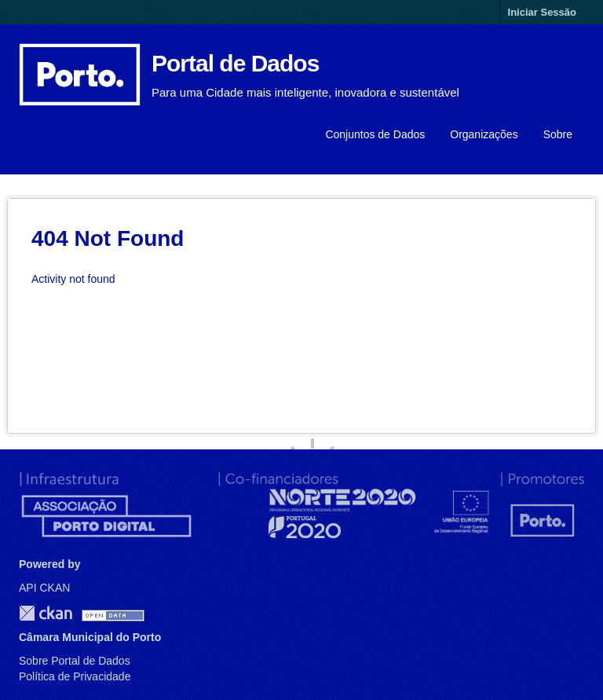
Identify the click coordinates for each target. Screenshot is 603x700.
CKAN (46, 613)
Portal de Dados (235, 63)
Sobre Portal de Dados (75, 661)
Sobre (558, 134)
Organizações (484, 134)
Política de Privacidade (75, 676)
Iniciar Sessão (542, 12)
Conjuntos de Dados (375, 134)
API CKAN (44, 588)
